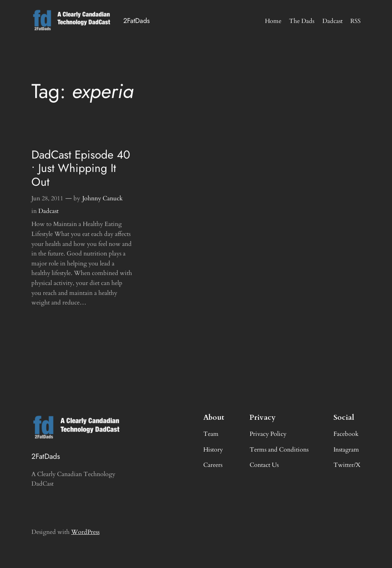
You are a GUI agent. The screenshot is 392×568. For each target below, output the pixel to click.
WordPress (85, 532)
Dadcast (48, 211)
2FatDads (136, 21)
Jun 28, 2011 (47, 198)
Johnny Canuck (103, 198)
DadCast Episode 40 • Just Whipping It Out (81, 168)
